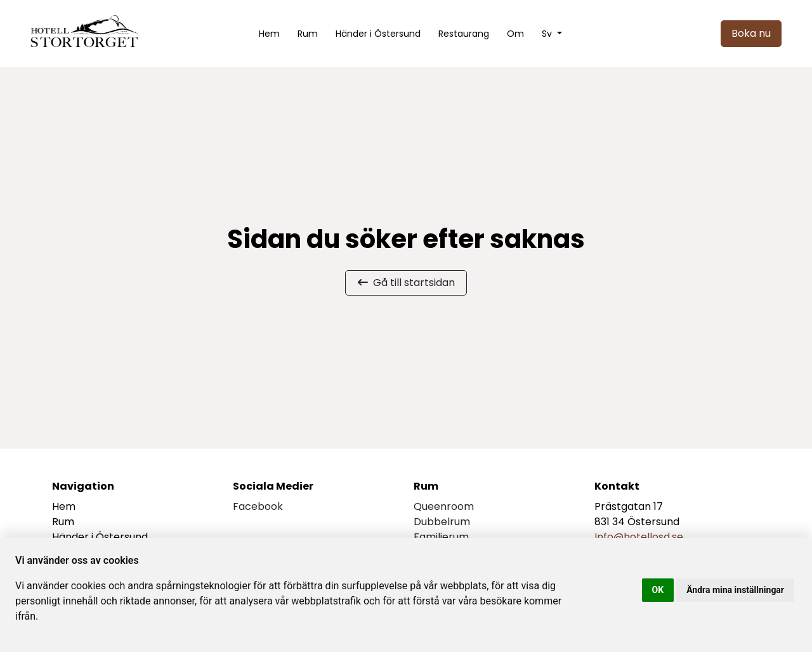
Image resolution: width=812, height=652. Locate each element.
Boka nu (751, 33)
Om (515, 34)
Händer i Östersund (378, 34)
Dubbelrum (442, 522)
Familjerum (441, 537)
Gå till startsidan (406, 283)
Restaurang (464, 34)
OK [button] (658, 590)
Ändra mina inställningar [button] (735, 590)
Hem (269, 34)
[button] (552, 34)
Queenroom (444, 506)
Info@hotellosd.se (639, 537)
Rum (308, 34)
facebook (258, 506)
